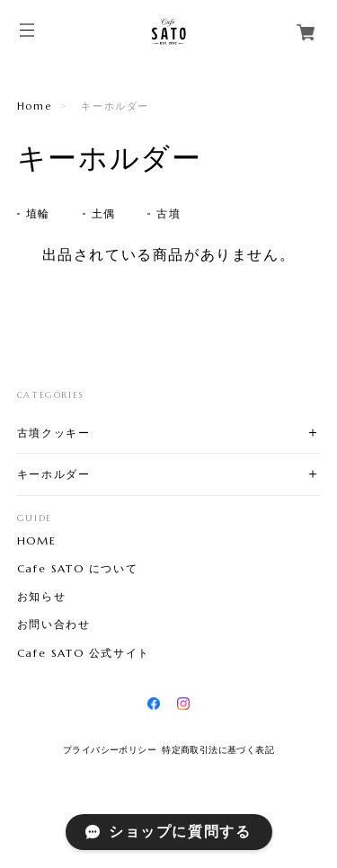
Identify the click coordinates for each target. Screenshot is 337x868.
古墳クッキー (54, 433)
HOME (36, 541)
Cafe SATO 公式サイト (84, 653)
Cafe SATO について (77, 569)
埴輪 (38, 213)
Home (34, 106)
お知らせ (41, 597)
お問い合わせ (54, 624)
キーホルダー (54, 474)
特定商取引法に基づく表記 (218, 750)
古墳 (168, 213)
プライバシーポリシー (110, 750)
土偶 (104, 213)
